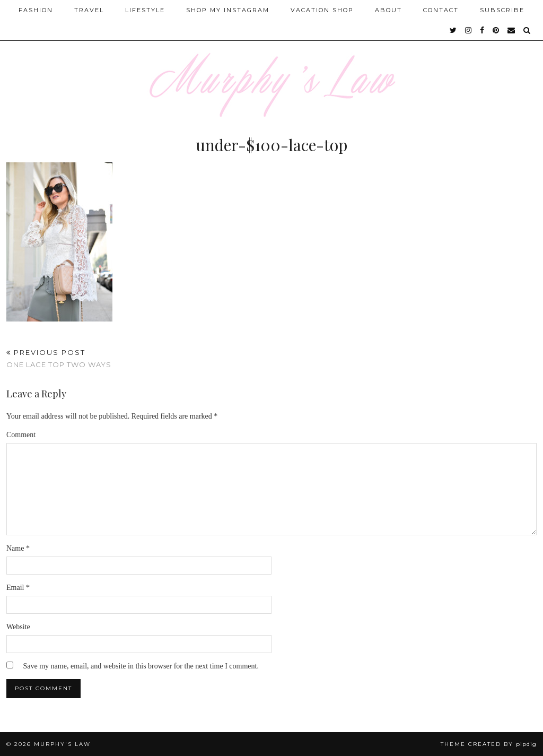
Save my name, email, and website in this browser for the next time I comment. (141, 666)
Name (18, 548)
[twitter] (454, 30)
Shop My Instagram (228, 10)
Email (18, 588)
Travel (89, 10)
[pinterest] (496, 30)
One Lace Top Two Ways (59, 358)
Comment (21, 435)
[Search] (527, 30)
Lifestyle (145, 10)
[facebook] (483, 30)
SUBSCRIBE (502, 10)
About (388, 10)
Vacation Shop (322, 10)
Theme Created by (489, 744)
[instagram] (469, 30)
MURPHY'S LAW (62, 744)
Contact (441, 10)
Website (18, 627)
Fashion (36, 10)
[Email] (512, 30)
